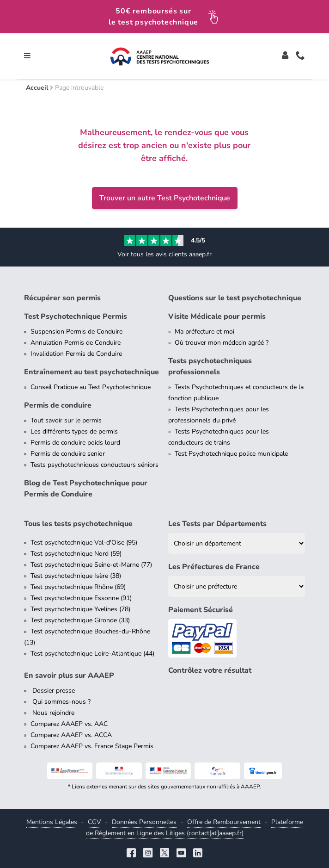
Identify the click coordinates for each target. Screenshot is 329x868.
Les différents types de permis (74, 431)
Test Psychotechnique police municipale (231, 454)
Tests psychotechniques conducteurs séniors (94, 465)
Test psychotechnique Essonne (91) (81, 598)
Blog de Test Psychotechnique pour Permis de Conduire (86, 489)
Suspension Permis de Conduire (76, 332)
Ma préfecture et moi (204, 332)
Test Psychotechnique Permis (76, 316)
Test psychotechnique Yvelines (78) (80, 609)
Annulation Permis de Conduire (76, 343)
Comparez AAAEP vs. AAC (69, 724)
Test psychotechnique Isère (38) (76, 576)
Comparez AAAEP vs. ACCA (71, 735)
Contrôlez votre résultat (210, 670)
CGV (94, 822)
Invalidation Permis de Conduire (76, 354)
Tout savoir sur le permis (66, 420)
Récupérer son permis (62, 298)
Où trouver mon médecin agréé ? (222, 343)
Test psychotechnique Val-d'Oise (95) (84, 542)
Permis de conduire (58, 405)
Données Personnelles (144, 822)
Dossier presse (53, 691)
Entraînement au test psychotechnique (91, 372)
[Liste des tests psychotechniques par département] (237, 543)
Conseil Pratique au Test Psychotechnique (91, 387)
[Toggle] (285, 56)
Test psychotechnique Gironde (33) (80, 620)
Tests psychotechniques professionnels (210, 366)
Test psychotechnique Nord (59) (76, 554)
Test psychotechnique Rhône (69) (78, 587)
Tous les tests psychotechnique (78, 524)
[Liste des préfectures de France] (237, 586)
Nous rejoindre (52, 713)
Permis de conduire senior (68, 454)
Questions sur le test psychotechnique (235, 298)
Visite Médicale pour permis (217, 316)
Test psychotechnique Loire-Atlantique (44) (92, 654)
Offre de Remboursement (224, 822)
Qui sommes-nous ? (61, 702)
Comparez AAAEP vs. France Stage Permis (92, 746)
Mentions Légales (52, 822)
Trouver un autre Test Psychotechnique (165, 198)
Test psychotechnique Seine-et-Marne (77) (91, 565)
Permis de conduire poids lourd (75, 443)
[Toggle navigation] (27, 56)
